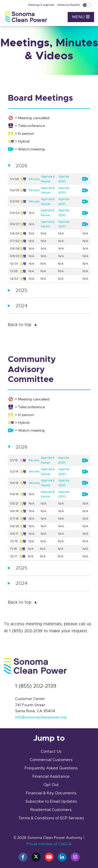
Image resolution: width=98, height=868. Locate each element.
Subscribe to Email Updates (51, 801)
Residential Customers (51, 810)
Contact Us (51, 751)
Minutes (34, 179)
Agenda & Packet (48, 179)
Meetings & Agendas (42, 5)
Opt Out (51, 785)
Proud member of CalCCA (49, 844)
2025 (22, 290)
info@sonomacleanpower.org (41, 717)
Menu (81, 17)
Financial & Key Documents (51, 793)
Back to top (20, 325)
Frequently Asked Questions (51, 768)
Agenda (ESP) (64, 179)
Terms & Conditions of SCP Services (51, 818)
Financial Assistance (51, 776)
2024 (22, 306)
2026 (22, 166)
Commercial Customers (51, 760)
